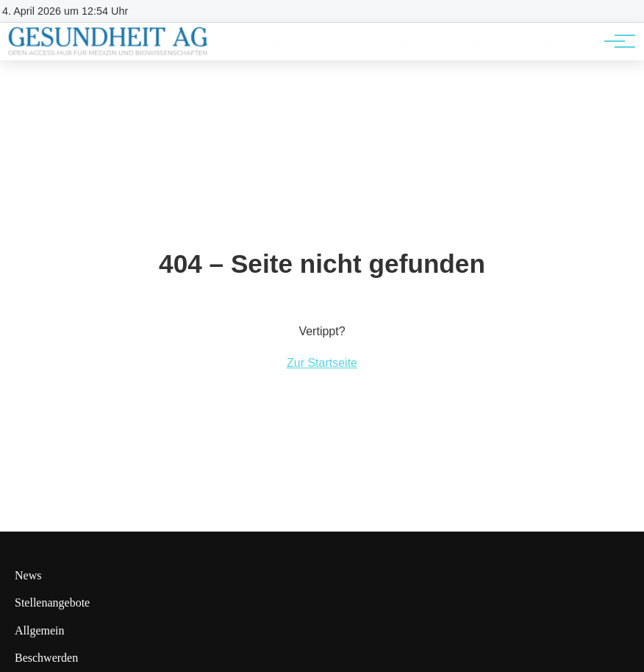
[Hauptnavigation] (615, 41)
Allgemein (40, 630)
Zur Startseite (322, 363)
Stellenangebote (52, 603)
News (28, 575)
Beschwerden (46, 658)
